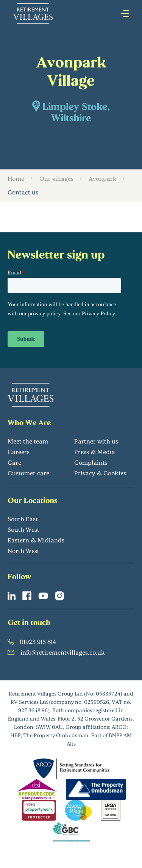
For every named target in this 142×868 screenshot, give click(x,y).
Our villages (56, 178)
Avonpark (103, 178)
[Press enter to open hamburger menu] (125, 14)
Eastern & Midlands (36, 540)
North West (23, 551)
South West (23, 529)
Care (14, 462)
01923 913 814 (32, 642)
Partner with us (96, 441)
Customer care (28, 473)
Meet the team (28, 441)
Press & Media (95, 452)
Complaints (91, 462)
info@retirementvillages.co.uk (56, 652)
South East (23, 519)
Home (16, 178)
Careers (19, 452)
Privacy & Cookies (100, 473)
